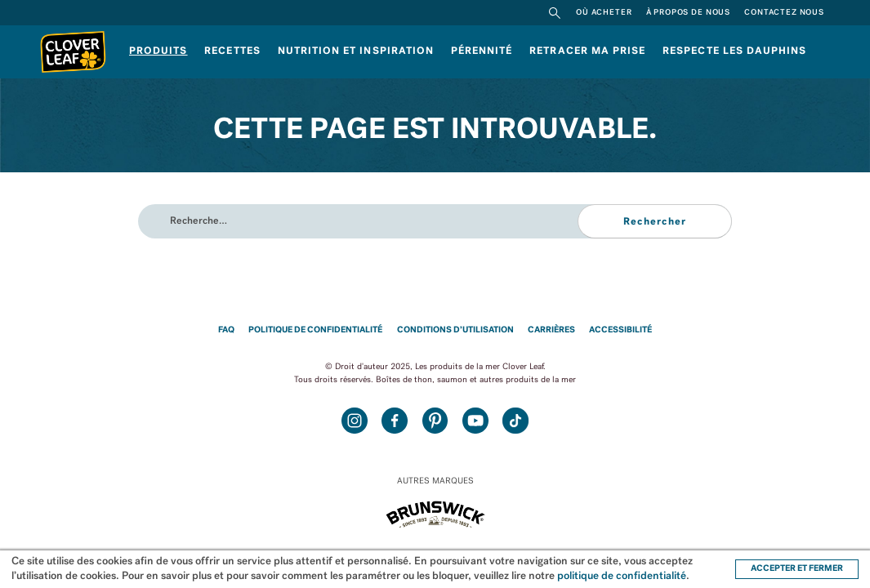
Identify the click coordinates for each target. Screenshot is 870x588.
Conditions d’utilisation (455, 330)
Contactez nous (784, 13)
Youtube (475, 421)
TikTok (515, 421)
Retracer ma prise (587, 51)
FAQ (226, 330)
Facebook (395, 421)
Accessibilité (620, 330)
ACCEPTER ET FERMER (797, 569)
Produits (158, 51)
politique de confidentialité (622, 576)
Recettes (232, 51)
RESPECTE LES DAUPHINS (734, 51)
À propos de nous (688, 13)
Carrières (551, 330)
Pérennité (482, 51)
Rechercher (555, 13)
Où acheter (604, 13)
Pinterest (435, 421)
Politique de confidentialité (315, 330)
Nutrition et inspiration (356, 51)
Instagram (355, 421)
